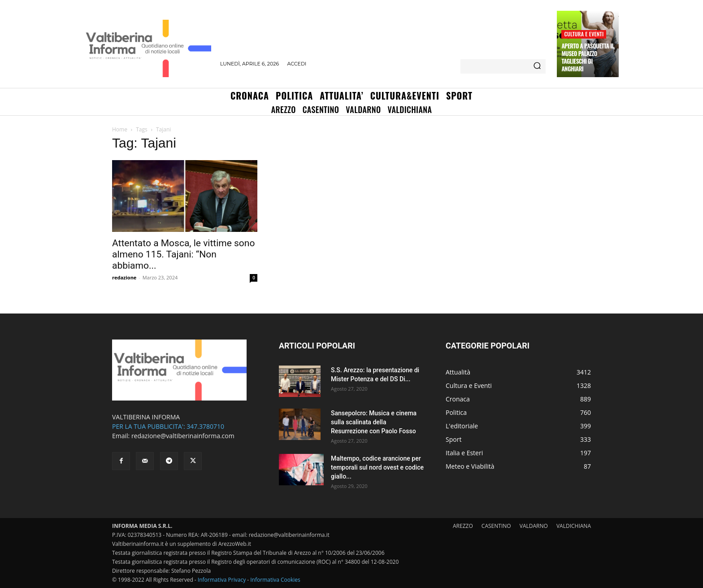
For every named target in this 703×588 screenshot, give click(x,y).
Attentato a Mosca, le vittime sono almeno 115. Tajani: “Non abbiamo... (183, 254)
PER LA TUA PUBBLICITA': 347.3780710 (168, 426)
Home (120, 129)
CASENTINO (496, 526)
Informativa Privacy (222, 580)
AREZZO (463, 526)
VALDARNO (534, 526)
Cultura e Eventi (584, 34)
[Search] (537, 66)
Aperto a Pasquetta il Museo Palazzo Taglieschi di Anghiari (588, 57)
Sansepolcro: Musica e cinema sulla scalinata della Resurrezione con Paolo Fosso (374, 422)
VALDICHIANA (574, 526)
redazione (124, 277)
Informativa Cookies (275, 580)
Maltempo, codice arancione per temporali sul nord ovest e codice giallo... (377, 467)
